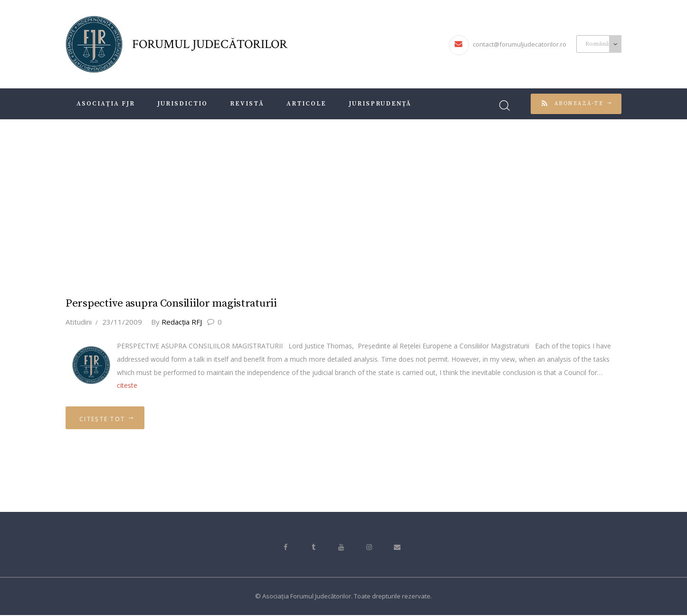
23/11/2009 (122, 321)
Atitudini (79, 321)
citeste (127, 385)
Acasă (321, 199)
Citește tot (103, 419)
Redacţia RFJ (178, 321)
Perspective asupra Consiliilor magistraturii (172, 303)
